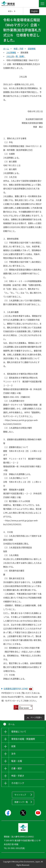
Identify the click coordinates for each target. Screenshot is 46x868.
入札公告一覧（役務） (16, 56)
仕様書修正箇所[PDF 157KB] (18, 689)
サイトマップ (20, 795)
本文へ (10, 11)
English (35, 11)
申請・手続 (18, 49)
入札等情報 (11, 52)
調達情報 (32, 49)
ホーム (6, 49)
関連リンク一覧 (21, 802)
